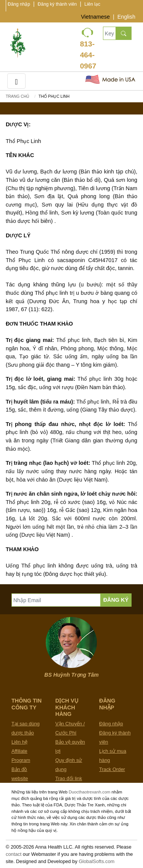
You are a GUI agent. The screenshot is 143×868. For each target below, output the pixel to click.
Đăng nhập (19, 4)
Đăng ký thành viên (57, 4)
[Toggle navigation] (16, 81)
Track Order (112, 769)
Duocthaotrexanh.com (89, 792)
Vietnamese (95, 17)
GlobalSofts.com (96, 861)
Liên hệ (19, 742)
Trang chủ (18, 96)
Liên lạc (92, 4)
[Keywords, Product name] (109, 33)
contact (14, 854)
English (126, 17)
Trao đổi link (69, 778)
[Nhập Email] (56, 600)
